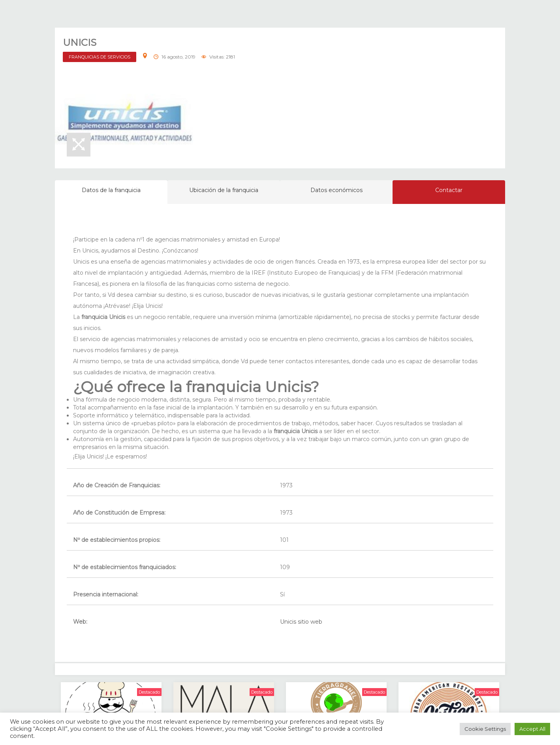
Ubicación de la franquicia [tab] (224, 190)
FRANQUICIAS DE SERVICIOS (100, 57)
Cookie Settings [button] (485, 729)
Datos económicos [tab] (336, 190)
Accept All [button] (532, 729)
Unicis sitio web (301, 622)
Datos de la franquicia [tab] (111, 190)
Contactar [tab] (449, 190)
